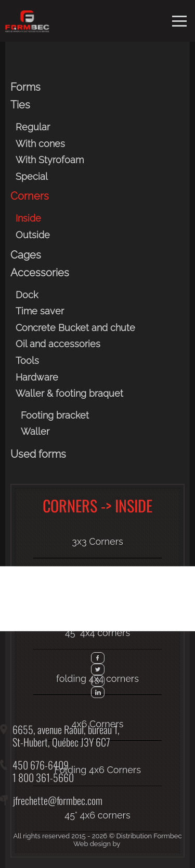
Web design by (97, 844)
